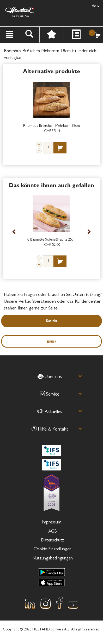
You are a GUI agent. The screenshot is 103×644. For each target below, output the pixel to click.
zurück (51, 341)
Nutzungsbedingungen (53, 559)
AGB (53, 532)
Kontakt (52, 321)
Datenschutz (53, 541)
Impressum (51, 523)
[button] (50, 378)
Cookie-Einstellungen (53, 549)
